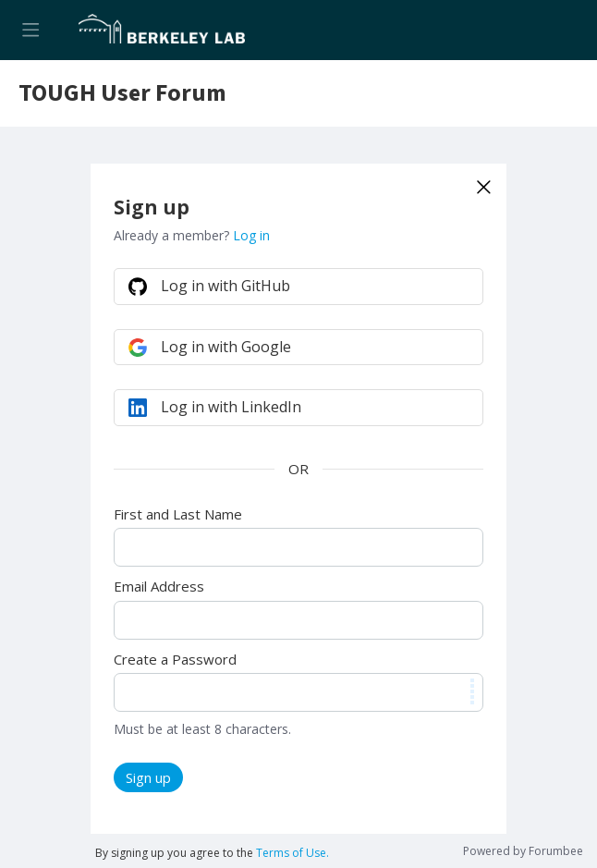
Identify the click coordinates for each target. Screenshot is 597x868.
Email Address (159, 586)
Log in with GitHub (225, 286)
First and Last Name (178, 514)
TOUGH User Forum (122, 93)
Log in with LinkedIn (231, 407)
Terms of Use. (292, 853)
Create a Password (175, 659)
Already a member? (192, 235)
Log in (251, 235)
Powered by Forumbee (523, 852)
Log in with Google (226, 347)
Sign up (148, 777)
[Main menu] (30, 30)
